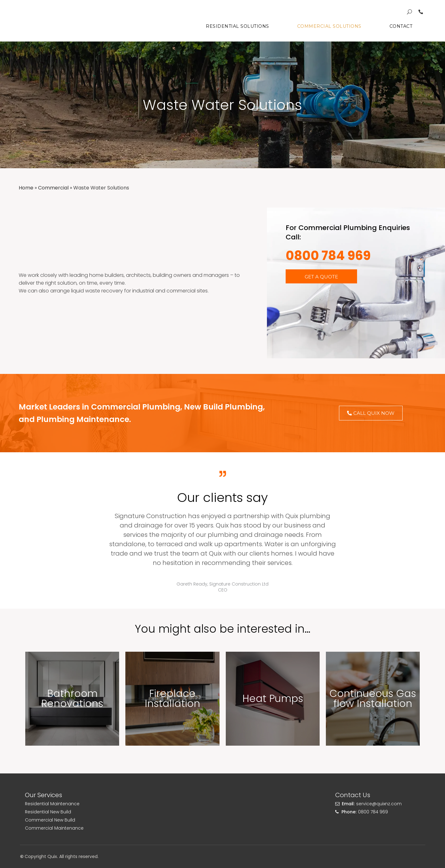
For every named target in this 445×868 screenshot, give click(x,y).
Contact (401, 26)
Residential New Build (48, 812)
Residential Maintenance (52, 804)
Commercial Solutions (329, 26)
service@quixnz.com (379, 804)
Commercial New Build (50, 820)
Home (26, 188)
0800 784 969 (328, 256)
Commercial (53, 188)
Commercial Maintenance (54, 828)
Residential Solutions (237, 26)
